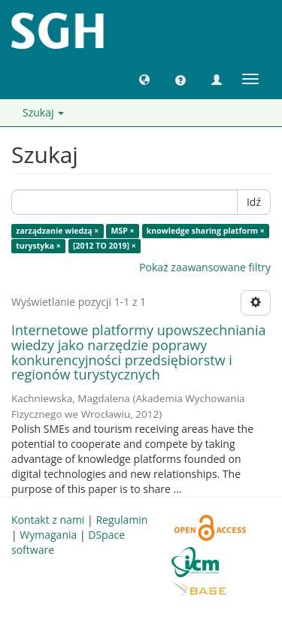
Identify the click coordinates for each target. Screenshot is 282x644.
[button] (144, 79)
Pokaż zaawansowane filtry (205, 267)
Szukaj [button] (43, 112)
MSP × (123, 231)
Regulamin (121, 520)
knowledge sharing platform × (206, 231)
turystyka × (38, 246)
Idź (254, 202)
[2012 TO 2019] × (105, 246)
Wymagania (48, 535)
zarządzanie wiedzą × (57, 231)
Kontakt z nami (48, 520)
